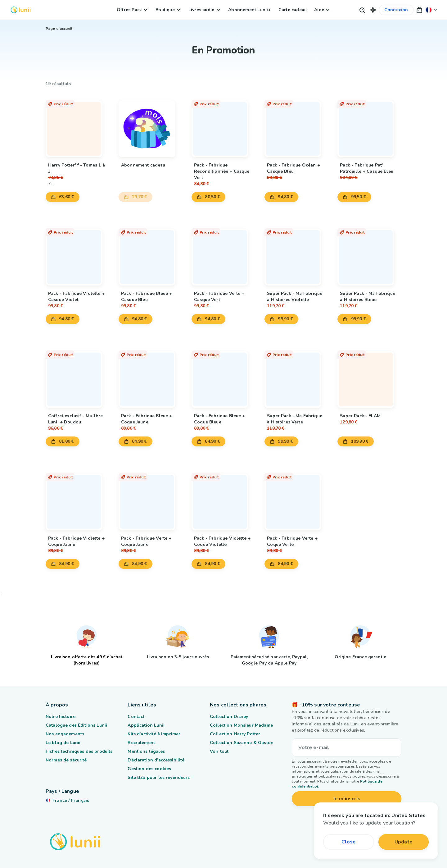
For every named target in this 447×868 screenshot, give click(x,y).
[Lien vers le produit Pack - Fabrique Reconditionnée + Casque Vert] (223, 125)
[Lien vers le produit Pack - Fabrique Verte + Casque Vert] (223, 254)
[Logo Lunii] (21, 10)
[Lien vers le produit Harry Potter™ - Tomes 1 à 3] (78, 125)
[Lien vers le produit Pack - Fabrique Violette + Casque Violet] (78, 254)
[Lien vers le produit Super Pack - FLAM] (369, 376)
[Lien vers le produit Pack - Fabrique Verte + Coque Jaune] (151, 498)
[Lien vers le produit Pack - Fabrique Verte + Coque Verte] (296, 498)
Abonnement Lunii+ (249, 10)
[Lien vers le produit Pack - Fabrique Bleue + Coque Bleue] (223, 376)
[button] (373, 10)
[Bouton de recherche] (362, 10)
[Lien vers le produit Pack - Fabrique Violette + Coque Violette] (223, 498)
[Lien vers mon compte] (396, 10)
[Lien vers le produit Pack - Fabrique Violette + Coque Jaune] (78, 498)
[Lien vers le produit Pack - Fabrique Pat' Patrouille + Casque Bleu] (369, 125)
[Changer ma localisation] (431, 10)
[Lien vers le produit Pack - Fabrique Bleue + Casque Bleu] (151, 254)
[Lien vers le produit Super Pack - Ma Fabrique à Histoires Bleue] (369, 254)
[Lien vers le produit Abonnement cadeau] (151, 125)
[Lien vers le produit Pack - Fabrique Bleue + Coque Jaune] (151, 376)
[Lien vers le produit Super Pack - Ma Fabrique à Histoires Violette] (296, 254)
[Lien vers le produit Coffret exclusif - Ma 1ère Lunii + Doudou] (78, 376)
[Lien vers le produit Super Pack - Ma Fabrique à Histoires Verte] (296, 376)
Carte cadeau (293, 10)
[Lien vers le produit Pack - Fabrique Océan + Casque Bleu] (296, 125)
